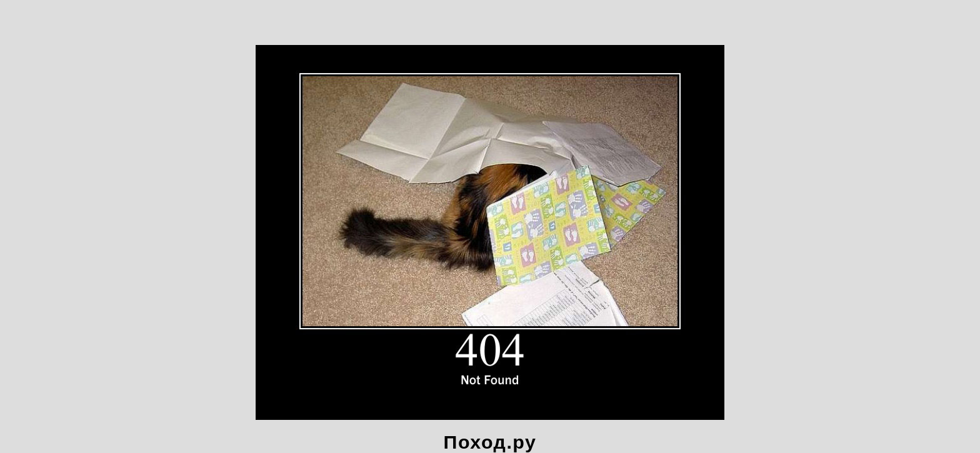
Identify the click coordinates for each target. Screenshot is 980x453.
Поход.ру (490, 442)
